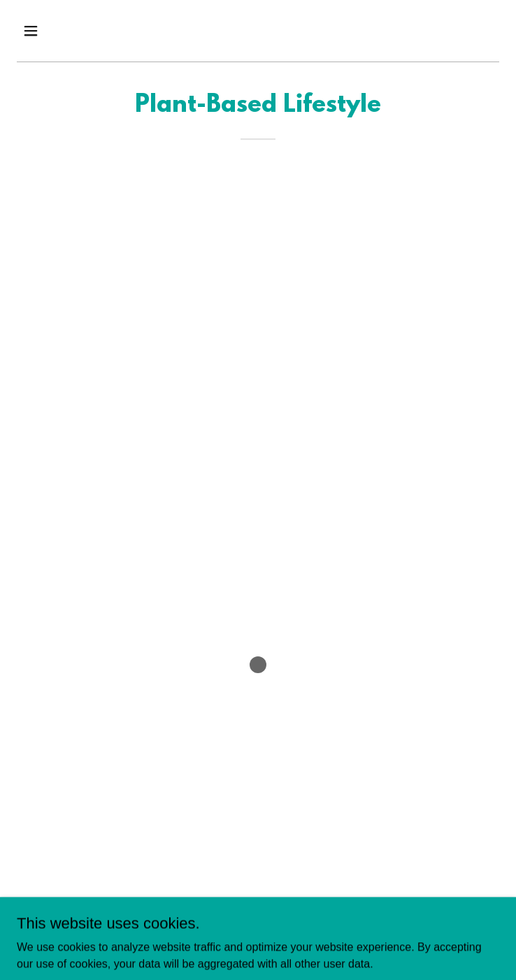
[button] (53, 31)
